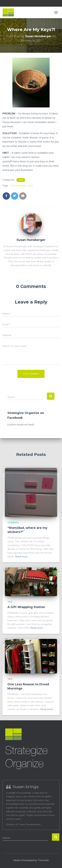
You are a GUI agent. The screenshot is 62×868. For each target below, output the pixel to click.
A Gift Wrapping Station (26, 607)
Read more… (22, 557)
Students (13, 523)
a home (14, 186)
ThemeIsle (43, 860)
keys (31, 186)
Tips (21, 180)
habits (23, 186)
